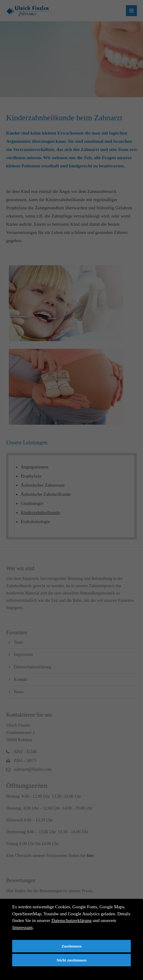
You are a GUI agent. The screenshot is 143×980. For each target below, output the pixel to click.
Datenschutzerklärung (72, 920)
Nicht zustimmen (72, 960)
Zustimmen (71, 946)
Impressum (22, 927)
